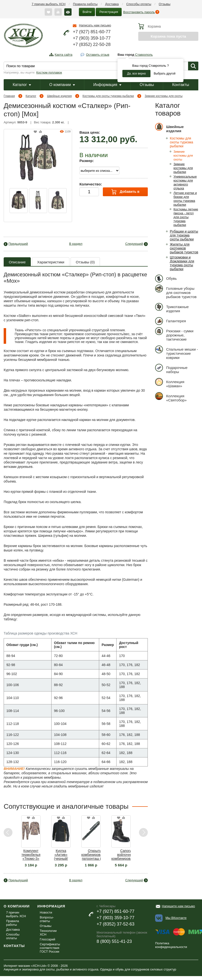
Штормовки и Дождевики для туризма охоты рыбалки (182, 263)
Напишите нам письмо (178, 906)
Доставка (112, 4)
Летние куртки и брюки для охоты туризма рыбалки (185, 199)
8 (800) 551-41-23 (114, 941)
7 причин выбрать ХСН (49, 4)
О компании (62, 85)
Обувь (166, 278)
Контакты (181, 85)
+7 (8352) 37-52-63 (116, 924)
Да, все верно (136, 74)
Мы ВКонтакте (176, 918)
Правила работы (85, 4)
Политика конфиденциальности (171, 945)
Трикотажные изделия (172, 308)
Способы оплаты (139, 4)
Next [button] (143, 833)
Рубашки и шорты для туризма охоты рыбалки (184, 235)
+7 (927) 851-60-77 (92, 32)
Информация (107, 85)
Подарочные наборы (171, 369)
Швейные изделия (59, 96)
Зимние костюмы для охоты (164, 96)
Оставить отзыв (98, 55)
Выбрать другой (165, 74)
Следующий (134, 244)
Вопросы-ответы (47, 919)
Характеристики (51, 262)
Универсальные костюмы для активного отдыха (185, 182)
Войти (87, 12)
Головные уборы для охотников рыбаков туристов (176, 292)
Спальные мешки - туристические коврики (176, 353)
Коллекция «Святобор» (171, 397)
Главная (9, 96)
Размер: (87, 161)
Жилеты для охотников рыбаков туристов (184, 248)
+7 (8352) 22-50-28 (92, 44)
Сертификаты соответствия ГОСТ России (50, 948)
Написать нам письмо (95, 25)
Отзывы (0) (85, 262)
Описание (17, 262)
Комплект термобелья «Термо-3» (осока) (31, 855)
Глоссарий (48, 939)
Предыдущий (18, 244)
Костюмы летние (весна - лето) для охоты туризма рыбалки (186, 217)
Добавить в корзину (125, 193)
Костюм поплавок (49, 72)
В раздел (76, 244)
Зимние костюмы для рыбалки (183, 168)
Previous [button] (8, 833)
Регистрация (109, 12)
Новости (46, 912)
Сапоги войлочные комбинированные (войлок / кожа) (126, 855)
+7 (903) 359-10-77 (92, 38)
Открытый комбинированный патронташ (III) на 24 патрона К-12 (96, 855)
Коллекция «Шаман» (170, 383)
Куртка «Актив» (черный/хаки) (61, 855)
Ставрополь (144, 55)
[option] (19, 201)
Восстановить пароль (139, 12)
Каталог (22, 85)
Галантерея (170, 321)
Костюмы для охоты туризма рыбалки (108, 96)
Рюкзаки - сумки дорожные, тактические (174, 334)
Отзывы (165, 4)
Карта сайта (64, 55)
